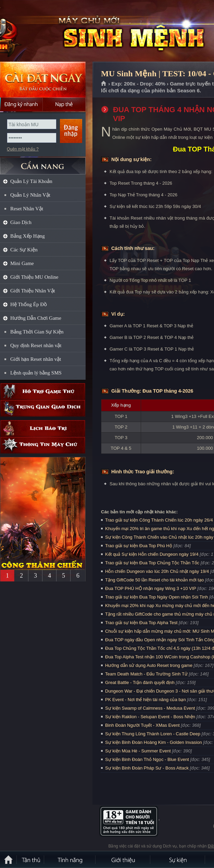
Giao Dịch (21, 222)
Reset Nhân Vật (27, 209)
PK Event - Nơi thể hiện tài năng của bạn (146, 700)
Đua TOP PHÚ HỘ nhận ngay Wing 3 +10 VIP (151, 588)
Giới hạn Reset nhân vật (36, 359)
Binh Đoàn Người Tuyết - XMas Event (142, 725)
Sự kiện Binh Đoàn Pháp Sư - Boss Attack (147, 768)
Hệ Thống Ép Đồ (29, 304)
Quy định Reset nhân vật (36, 345)
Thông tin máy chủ (43, 445)
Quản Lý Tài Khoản (31, 181)
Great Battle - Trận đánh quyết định (140, 682)
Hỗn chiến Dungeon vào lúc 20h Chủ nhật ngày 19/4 (157, 571)
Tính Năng (70, 859)
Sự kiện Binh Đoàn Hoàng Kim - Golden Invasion (154, 742)
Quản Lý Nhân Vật (30, 195)
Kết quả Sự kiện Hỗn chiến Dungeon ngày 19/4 (152, 554)
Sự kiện (178, 859)
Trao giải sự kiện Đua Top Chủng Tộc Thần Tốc (152, 563)
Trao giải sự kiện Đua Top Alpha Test (141, 623)
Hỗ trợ (43, 391)
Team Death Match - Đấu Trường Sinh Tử (146, 674)
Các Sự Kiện (24, 250)
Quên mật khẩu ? (23, 149)
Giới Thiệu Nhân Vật (33, 291)
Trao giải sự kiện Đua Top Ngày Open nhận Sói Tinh (156, 597)
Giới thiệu (123, 859)
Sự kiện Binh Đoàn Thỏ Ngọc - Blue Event (147, 759)
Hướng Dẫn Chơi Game (36, 318)
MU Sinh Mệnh (49, 31)
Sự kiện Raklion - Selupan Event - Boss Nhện (150, 717)
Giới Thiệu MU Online (34, 277)
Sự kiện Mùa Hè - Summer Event (138, 751)
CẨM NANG (43, 163)
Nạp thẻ (64, 104)
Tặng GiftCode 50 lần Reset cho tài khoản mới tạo (154, 580)
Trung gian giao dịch (43, 408)
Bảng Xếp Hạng (28, 236)
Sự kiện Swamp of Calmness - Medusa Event (150, 708)
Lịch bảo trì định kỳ (43, 428)
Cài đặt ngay (43, 80)
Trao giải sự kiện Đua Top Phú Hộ (139, 546)
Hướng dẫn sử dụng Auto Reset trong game (149, 665)
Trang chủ (104, 84)
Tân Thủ (31, 859)
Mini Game (22, 263)
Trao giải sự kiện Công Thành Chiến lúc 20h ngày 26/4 (159, 520)
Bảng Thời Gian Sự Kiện (37, 332)
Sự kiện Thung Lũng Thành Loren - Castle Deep (153, 734)
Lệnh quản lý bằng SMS (36, 373)
